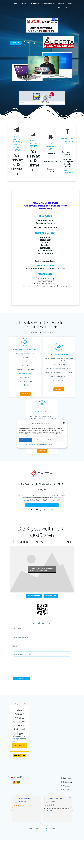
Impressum (51, 444)
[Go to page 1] (41, 827)
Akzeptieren (26, 440)
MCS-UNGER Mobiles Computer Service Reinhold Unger (20, 725)
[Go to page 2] (42, 827)
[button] (64, 423)
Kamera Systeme (48, 4)
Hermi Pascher (25, 802)
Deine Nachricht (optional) (42, 666)
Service (24, 4)
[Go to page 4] (45, 827)
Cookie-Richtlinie (30, 444)
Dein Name (42, 631)
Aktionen (61, 4)
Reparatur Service (59, 354)
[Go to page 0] (39, 827)
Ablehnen (39, 440)
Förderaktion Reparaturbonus (67, 141)
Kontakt (70, 8)
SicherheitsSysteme (42, 412)
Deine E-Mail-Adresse (42, 640)
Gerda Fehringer (56, 802)
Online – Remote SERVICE (33, 143)
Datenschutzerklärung (41, 444)
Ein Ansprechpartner (50, 146)
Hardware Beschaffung (25, 349)
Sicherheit (35, 4)
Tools (71, 4)
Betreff (42, 648)
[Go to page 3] (43, 827)
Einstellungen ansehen (55, 440)
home (15, 4)
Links (60, 8)
